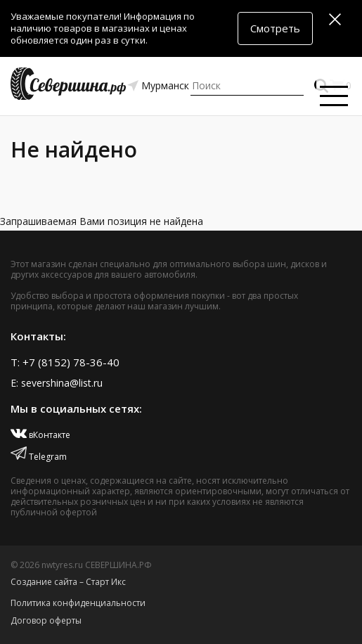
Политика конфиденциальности (78, 603)
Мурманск (165, 85)
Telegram (39, 457)
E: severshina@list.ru (57, 383)
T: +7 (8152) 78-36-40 (65, 362)
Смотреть (275, 28)
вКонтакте (40, 435)
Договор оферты (46, 620)
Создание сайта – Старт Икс (68, 582)
